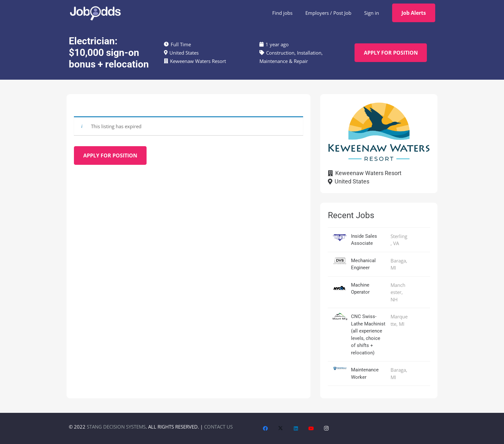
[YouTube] (311, 429)
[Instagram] (327, 429)
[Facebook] (265, 429)
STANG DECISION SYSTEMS (116, 427)
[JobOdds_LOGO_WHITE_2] (95, 13)
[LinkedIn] (296, 429)
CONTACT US (218, 427)
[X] (281, 429)
